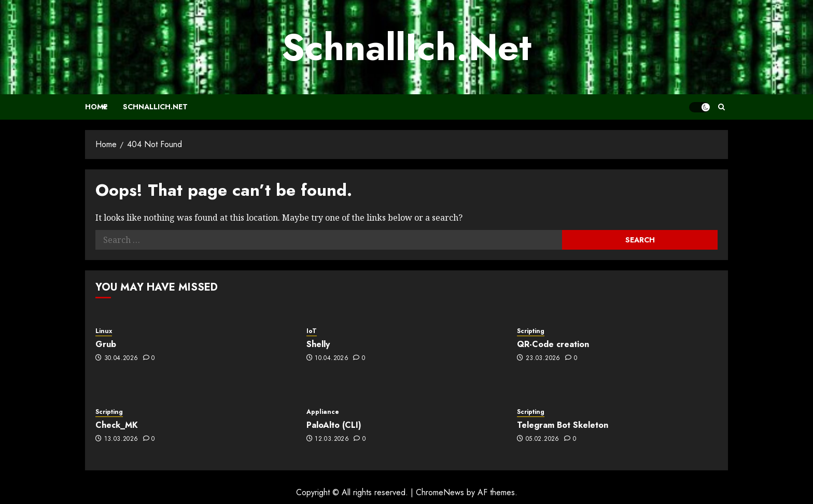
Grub (106, 344)
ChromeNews (440, 492)
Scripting (531, 331)
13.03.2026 (121, 439)
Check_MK (117, 425)
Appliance (323, 412)
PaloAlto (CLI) (334, 425)
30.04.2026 (121, 358)
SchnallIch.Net (406, 47)
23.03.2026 (543, 358)
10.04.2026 (332, 358)
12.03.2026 (332, 439)
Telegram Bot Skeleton (563, 425)
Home (96, 107)
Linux (104, 331)
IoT (312, 331)
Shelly (318, 344)
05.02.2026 (543, 439)
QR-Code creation (553, 344)
